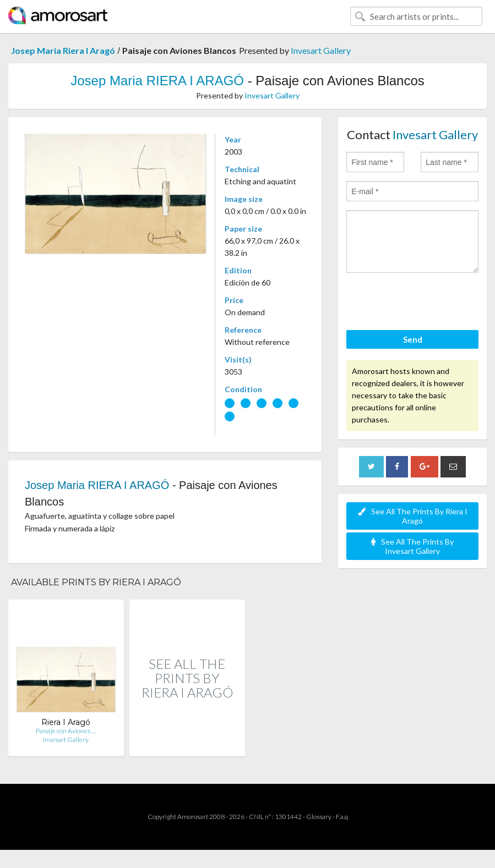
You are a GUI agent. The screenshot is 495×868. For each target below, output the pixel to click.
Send (413, 339)
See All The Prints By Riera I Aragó (413, 516)
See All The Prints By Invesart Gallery (412, 546)
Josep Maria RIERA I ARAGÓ (157, 81)
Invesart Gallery (321, 50)
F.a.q (342, 817)
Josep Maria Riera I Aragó (63, 50)
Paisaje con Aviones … (66, 731)
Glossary (319, 817)
